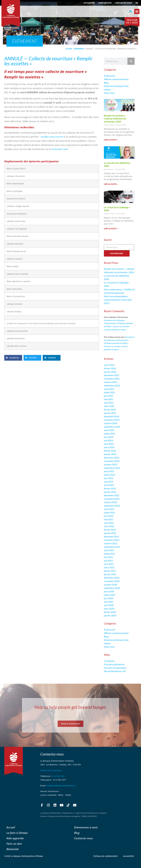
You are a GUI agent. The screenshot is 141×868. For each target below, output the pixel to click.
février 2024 (110, 451)
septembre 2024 (112, 427)
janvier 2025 (110, 413)
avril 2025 (109, 403)
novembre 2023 (112, 461)
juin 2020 (109, 598)
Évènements (79, 49)
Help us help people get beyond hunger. (71, 707)
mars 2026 (109, 365)
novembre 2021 (112, 540)
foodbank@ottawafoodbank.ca (61, 786)
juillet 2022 (109, 512)
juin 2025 (109, 396)
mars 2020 (109, 609)
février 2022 (110, 530)
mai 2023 (108, 482)
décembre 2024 (112, 416)
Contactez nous (124, 3)
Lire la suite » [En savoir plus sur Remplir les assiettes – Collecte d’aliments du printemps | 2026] (111, 140)
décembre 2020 (112, 578)
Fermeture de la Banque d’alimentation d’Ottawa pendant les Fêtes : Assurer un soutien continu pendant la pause (119, 343)
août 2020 (109, 591)
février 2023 (110, 488)
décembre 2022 (112, 495)
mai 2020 (108, 602)
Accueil (69, 49)
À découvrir (110, 76)
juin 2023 (109, 478)
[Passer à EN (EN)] (137, 3)
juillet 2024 (109, 433)
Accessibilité (129, 856)
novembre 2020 (112, 581)
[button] (131, 11)
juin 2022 (109, 516)
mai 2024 (108, 440)
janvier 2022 (110, 533)
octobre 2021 (111, 543)
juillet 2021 (109, 554)
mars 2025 (109, 406)
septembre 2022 (112, 506)
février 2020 (110, 612)
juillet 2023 (109, 475)
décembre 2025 (112, 375)
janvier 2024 (110, 454)
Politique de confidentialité (105, 856)
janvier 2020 (110, 615)
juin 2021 (109, 557)
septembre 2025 (112, 385)
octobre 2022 (111, 502)
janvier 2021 (110, 574)
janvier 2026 (110, 372)
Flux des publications (114, 664)
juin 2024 (109, 437)
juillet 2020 (109, 595)
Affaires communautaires (116, 79)
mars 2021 (109, 567)
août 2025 (109, 389)
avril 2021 (109, 564)
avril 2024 (109, 444)
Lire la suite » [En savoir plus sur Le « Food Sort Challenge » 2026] (111, 229)
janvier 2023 (110, 492)
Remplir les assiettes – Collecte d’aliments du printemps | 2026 (115, 118)
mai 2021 (108, 560)
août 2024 (109, 430)
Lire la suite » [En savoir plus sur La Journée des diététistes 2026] (111, 184)
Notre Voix (109, 93)
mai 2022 (108, 519)
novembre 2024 (112, 420)
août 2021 (109, 550)
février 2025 (110, 409)
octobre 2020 (111, 585)
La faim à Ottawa (17, 833)
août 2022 (109, 509)
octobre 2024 (111, 423)
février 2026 (110, 368)
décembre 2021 (112, 536)
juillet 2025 (109, 392)
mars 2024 (109, 447)
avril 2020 (109, 605)
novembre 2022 (112, 499)
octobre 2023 (111, 464)
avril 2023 (109, 485)
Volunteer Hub (60, 149)
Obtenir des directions (51, 770)
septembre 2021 (112, 547)
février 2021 (110, 571)
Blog (106, 83)
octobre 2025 (111, 382)
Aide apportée (15, 838)
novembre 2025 (112, 379)
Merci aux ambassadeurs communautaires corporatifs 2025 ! (118, 300)
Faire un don (105, 3)
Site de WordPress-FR (115, 671)
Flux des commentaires (115, 668)
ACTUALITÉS (89, 3)
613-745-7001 (59, 776)
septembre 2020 (112, 588)
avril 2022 (109, 523)
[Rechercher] (131, 61)
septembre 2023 (112, 468)
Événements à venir (86, 827)
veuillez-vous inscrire (52, 137)
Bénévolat (13, 849)
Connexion (109, 661)
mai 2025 (108, 399)
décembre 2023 (112, 458)
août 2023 (109, 471)
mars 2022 (109, 526)
